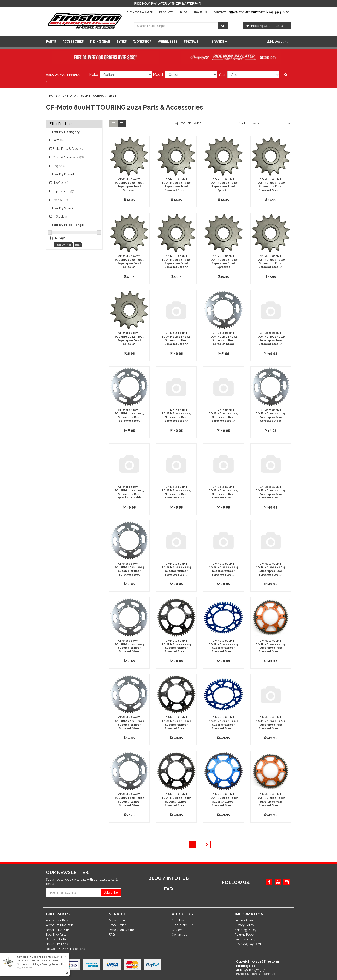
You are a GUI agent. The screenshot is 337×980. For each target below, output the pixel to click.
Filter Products (61, 124)
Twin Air (60, 200)
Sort (242, 123)
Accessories (73, 42)
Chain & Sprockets (68, 157)
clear (78, 245)
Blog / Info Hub (183, 925)
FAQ (112, 935)
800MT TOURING (93, 96)
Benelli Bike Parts (58, 930)
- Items (264, 26)
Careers (177, 930)
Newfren (61, 183)
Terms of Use (244, 920)
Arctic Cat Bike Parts (60, 925)
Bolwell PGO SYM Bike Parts (66, 949)
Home (53, 96)
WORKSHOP (142, 42)
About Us (200, 12)
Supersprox (64, 191)
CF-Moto (69, 96)
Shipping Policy (246, 930)
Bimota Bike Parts (58, 939)
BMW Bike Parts (57, 944)
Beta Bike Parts (56, 935)
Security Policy (245, 939)
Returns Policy (245, 935)
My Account (117, 920)
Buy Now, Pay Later (140, 12)
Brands (219, 42)
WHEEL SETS (168, 42)
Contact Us (222, 12)
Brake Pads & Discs (68, 149)
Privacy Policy (244, 925)
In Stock (61, 216)
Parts (51, 42)
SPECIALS (191, 42)
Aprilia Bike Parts (57, 920)
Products (166, 12)
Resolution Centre (121, 930)
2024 (113, 96)
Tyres (122, 42)
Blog (184, 12)
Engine (60, 166)
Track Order (117, 925)
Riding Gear (100, 42)
